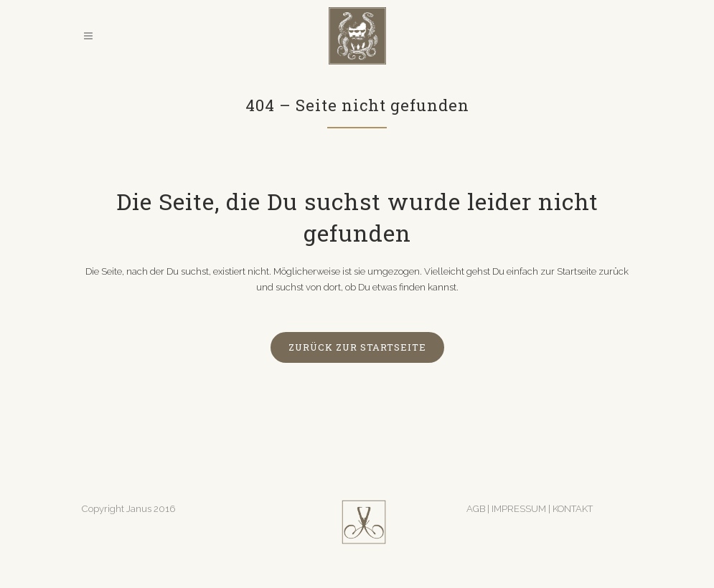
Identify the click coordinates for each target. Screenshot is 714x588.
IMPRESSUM (520, 509)
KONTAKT (573, 509)
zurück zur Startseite (357, 347)
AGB (476, 509)
